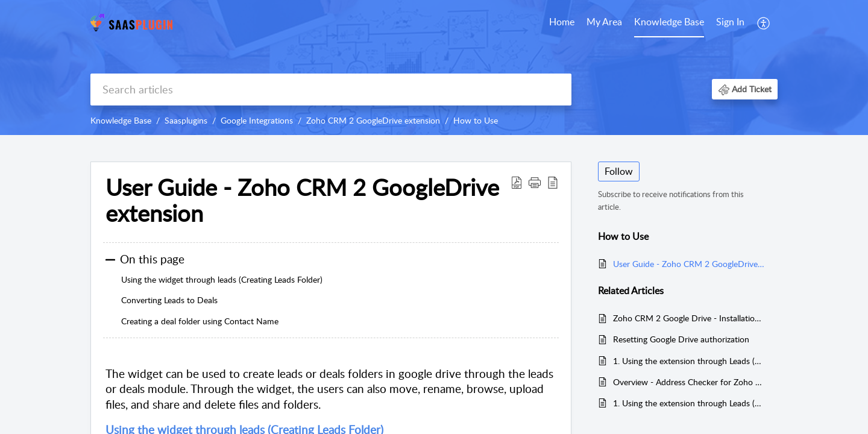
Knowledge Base (669, 22)
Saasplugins (186, 120)
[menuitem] (562, 23)
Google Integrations (257, 120)
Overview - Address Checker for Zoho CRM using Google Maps (689, 382)
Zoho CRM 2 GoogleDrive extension (373, 120)
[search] (331, 90)
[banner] (434, 68)
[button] (764, 23)
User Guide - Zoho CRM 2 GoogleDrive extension (689, 264)
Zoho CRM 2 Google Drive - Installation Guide (689, 318)
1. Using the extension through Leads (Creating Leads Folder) (689, 403)
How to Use (476, 120)
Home (562, 22)
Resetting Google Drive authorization (681, 339)
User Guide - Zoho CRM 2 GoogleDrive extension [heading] (302, 201)
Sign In (730, 22)
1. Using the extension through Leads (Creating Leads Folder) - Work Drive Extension (689, 361)
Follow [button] (619, 171)
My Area (604, 22)
